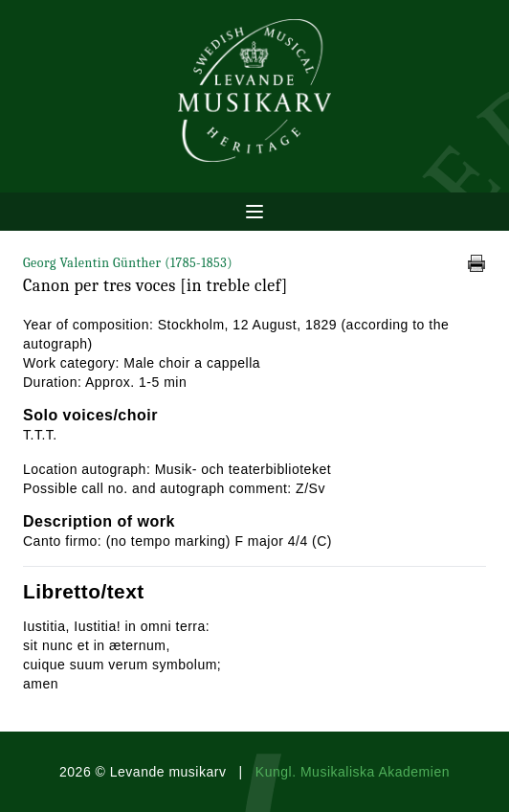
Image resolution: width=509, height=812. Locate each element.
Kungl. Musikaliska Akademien (353, 772)
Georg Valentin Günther (128, 263)
